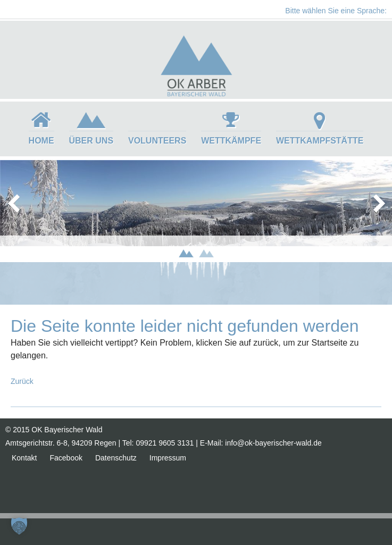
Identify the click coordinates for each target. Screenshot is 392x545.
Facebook (66, 458)
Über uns (91, 141)
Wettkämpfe (231, 141)
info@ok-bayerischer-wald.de (273, 443)
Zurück (22, 381)
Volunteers (157, 141)
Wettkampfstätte (320, 141)
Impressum (168, 458)
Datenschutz (116, 458)
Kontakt (24, 458)
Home (41, 141)
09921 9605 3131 (165, 443)
